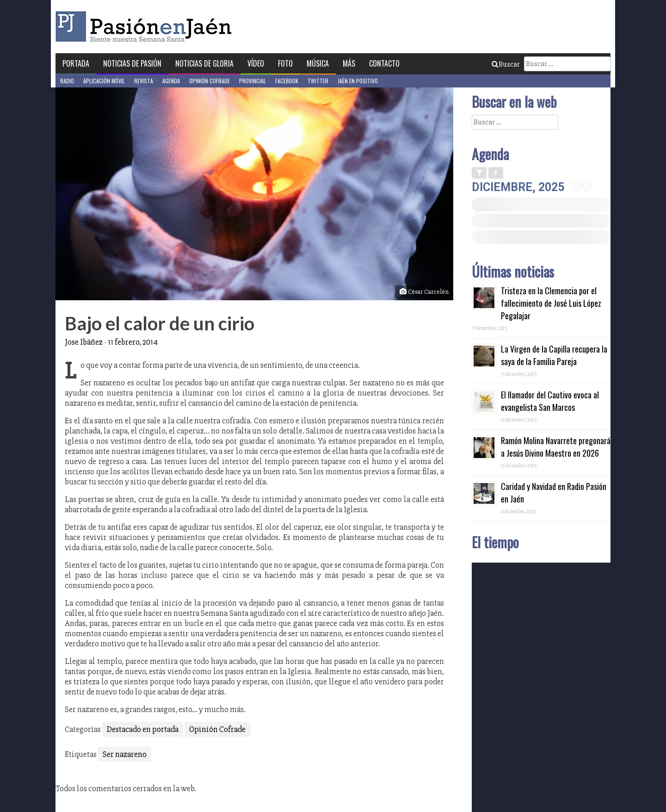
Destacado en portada (143, 729)
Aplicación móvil (104, 81)
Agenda (171, 81)
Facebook (287, 81)
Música (318, 63)
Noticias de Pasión (132, 63)
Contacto (384, 63)
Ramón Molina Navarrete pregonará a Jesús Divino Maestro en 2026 (556, 447)
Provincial (253, 81)
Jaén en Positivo (358, 81)
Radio (67, 81)
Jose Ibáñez (84, 342)
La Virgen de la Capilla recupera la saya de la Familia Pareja (554, 355)
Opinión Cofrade (210, 81)
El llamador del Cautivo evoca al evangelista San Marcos (550, 401)
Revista (144, 81)
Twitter (318, 81)
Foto (285, 63)
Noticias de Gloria (204, 63)
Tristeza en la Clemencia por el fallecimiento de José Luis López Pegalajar (551, 303)
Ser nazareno (125, 754)
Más (349, 63)
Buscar (506, 64)
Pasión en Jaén (146, 27)
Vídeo (256, 63)
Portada (76, 63)
